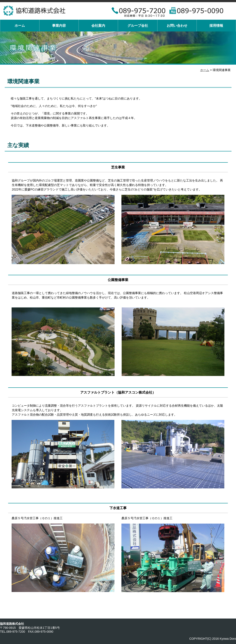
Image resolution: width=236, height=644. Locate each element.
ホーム (20, 26)
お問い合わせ (177, 26)
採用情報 (216, 26)
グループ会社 (138, 26)
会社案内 (98, 26)
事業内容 (59, 26)
